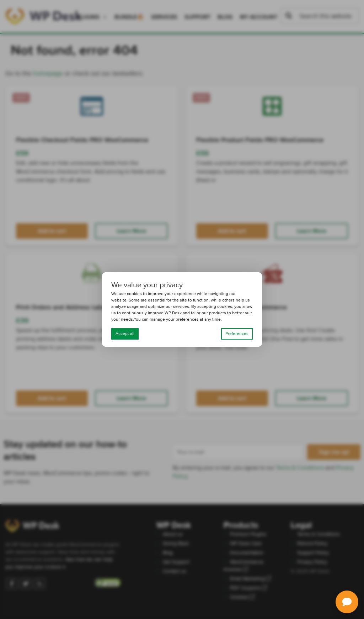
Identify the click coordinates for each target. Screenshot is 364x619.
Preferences (237, 334)
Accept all (125, 334)
